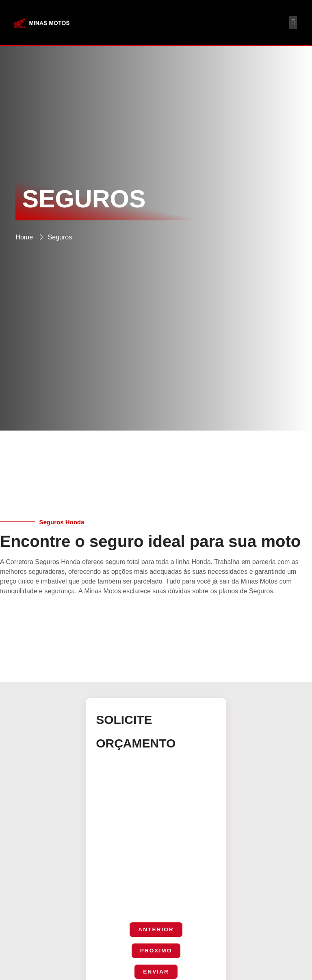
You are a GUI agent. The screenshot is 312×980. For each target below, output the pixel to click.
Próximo (156, 951)
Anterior (156, 930)
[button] (293, 23)
